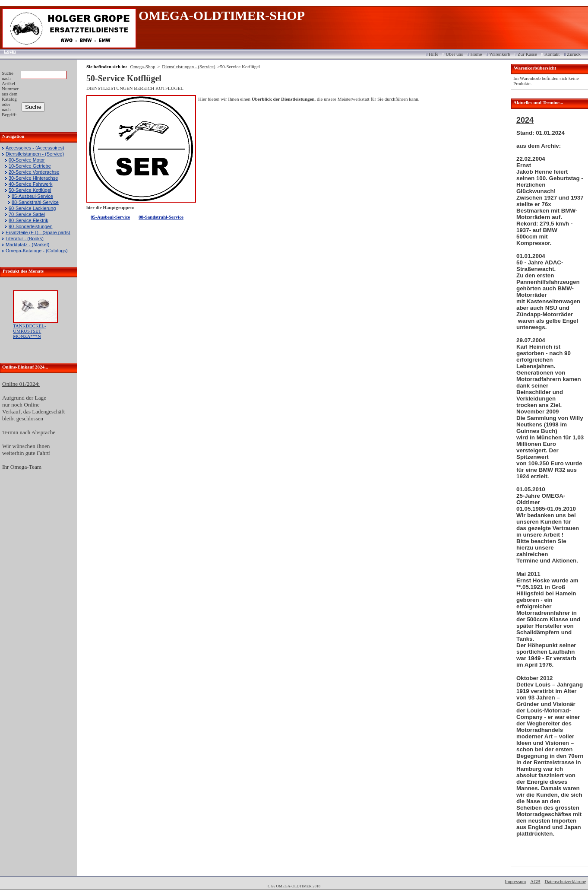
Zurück (574, 54)
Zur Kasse (527, 54)
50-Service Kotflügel (30, 190)
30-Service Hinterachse (33, 178)
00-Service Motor (27, 160)
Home (476, 54)
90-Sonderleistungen (31, 226)
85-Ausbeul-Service (32, 196)
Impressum (515, 881)
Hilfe (434, 54)
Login (7, 51)
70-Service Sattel (27, 214)
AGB (535, 881)
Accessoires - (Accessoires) (35, 148)
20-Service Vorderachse (34, 172)
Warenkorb (500, 54)
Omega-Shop (142, 67)
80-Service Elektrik (28, 220)
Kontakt (552, 54)
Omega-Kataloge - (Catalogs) (37, 251)
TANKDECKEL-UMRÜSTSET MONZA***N (30, 331)
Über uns (454, 54)
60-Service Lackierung (32, 208)
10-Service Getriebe (30, 166)
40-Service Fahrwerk (30, 184)
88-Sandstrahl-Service (35, 202)
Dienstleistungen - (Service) (35, 154)
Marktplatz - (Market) (27, 245)
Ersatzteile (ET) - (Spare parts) (38, 232)
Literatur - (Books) (25, 238)
